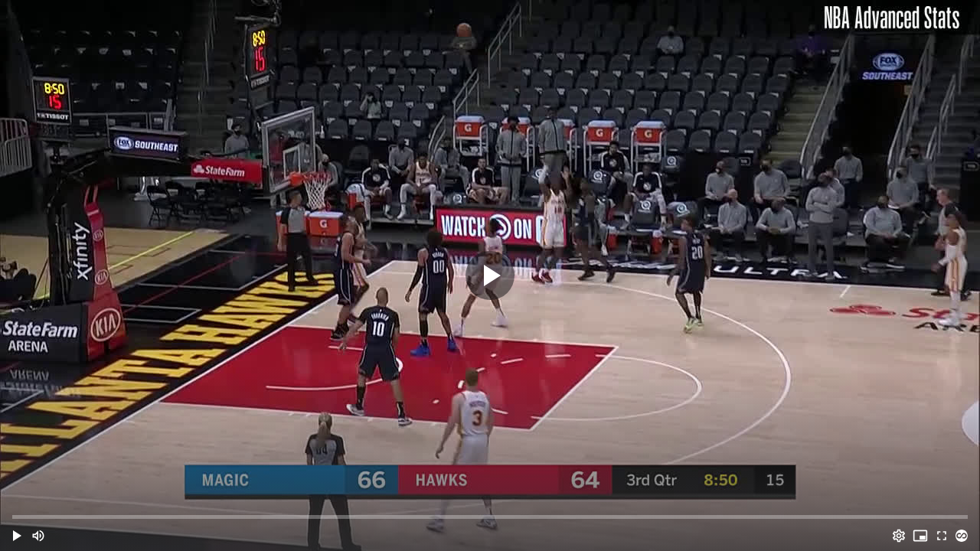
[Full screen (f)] (942, 536)
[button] (17, 536)
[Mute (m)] (38, 536)
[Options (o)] (899, 536)
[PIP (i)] (920, 536)
